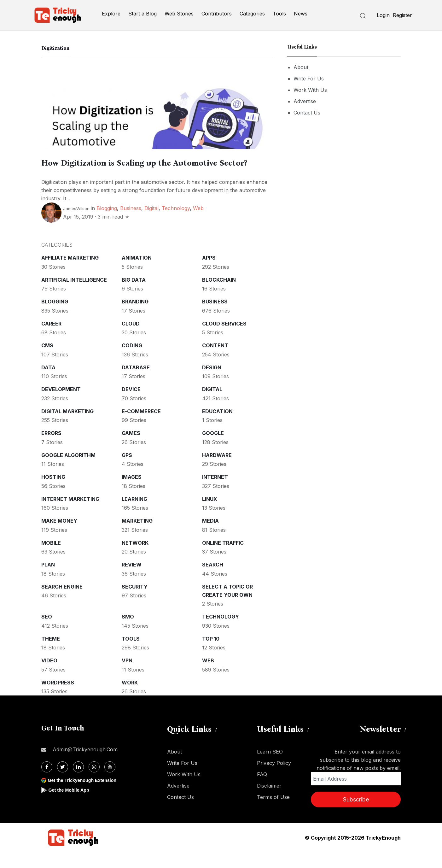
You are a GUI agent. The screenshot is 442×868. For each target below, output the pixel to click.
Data (48, 383)
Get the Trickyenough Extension (86, 796)
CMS (47, 361)
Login (383, 15)
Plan (48, 580)
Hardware (217, 471)
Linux (210, 515)
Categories (252, 14)
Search (213, 580)
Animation (137, 273)
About (301, 67)
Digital (151, 224)
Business (131, 224)
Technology (176, 224)
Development (61, 405)
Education (217, 427)
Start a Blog (142, 14)
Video (49, 676)
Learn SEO (270, 767)
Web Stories (179, 14)
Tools (279, 14)
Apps (209, 273)
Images (132, 493)
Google (213, 449)
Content (215, 361)
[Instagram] (94, 783)
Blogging (107, 224)
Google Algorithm (68, 471)
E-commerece (141, 427)
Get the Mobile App (71, 806)
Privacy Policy (274, 779)
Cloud (131, 339)
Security (135, 602)
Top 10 (211, 654)
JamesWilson (76, 224)
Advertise (305, 101)
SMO (128, 632)
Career (51, 339)
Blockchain (219, 296)
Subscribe (356, 815)
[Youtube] (110, 783)
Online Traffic (223, 559)
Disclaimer (269, 801)
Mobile (51, 559)
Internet (215, 493)
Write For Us (309, 79)
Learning (134, 515)
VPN (127, 676)
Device (131, 405)
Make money (59, 537)
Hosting (53, 493)
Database (136, 383)
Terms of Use (273, 813)
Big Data (134, 296)
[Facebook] (47, 783)
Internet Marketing (70, 515)
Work (130, 698)
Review (132, 580)
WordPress (58, 698)
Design (212, 383)
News (301, 14)
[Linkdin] (78, 783)
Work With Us (310, 90)
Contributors (217, 14)
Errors (51, 449)
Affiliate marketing (70, 273)
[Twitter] (63, 783)
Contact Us (307, 113)
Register (402, 15)
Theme (51, 654)
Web (198, 224)
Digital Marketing (67, 427)
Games (131, 449)
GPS (127, 471)
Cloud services (224, 339)
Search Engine (62, 602)
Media (210, 537)
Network (135, 559)
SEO (47, 632)
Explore (111, 14)
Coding (132, 361)
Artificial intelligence (74, 296)
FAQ (262, 790)
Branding (135, 317)
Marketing (137, 537)
